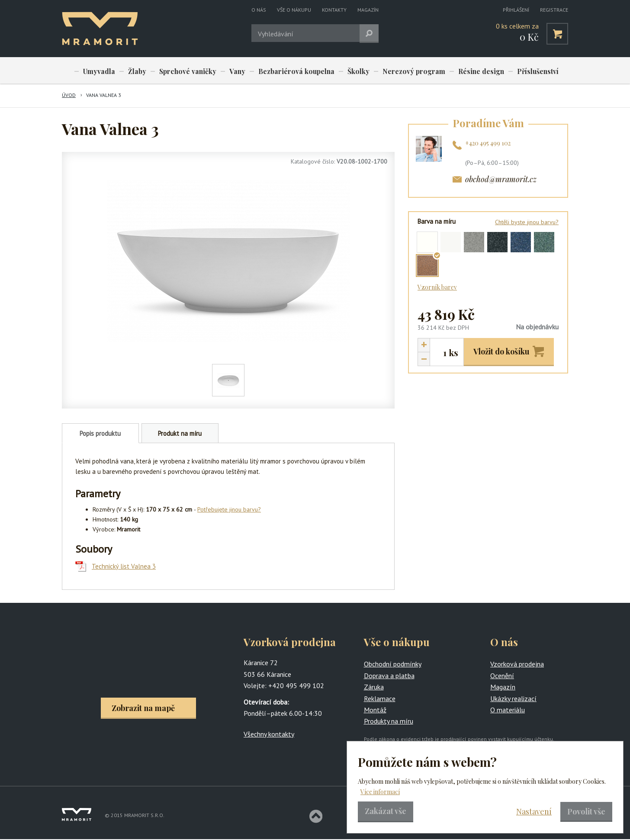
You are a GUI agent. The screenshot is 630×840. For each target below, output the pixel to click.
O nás (259, 10)
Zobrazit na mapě (143, 708)
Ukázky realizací (513, 699)
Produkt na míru (180, 434)
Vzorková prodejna (517, 665)
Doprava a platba (389, 676)
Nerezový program (402, 71)
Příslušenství (523, 71)
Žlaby (134, 71)
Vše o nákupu (294, 10)
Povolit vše (586, 811)
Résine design (468, 71)
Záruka (374, 688)
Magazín (368, 10)
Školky (349, 71)
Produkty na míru (389, 722)
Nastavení (534, 811)
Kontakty (334, 10)
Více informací (380, 792)
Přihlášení (516, 10)
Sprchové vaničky (183, 71)
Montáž (375, 710)
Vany (231, 71)
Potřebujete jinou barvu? (229, 510)
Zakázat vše (386, 811)
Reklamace (380, 699)
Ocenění (502, 676)
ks (453, 353)
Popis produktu (100, 434)
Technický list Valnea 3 (124, 567)
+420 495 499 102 (488, 143)
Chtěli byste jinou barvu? (527, 222)
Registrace (554, 10)
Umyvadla (98, 71)
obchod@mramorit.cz (501, 180)
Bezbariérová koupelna (289, 71)
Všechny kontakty (269, 734)
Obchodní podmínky (393, 665)
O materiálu (508, 710)
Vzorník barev (437, 288)
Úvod (69, 96)
